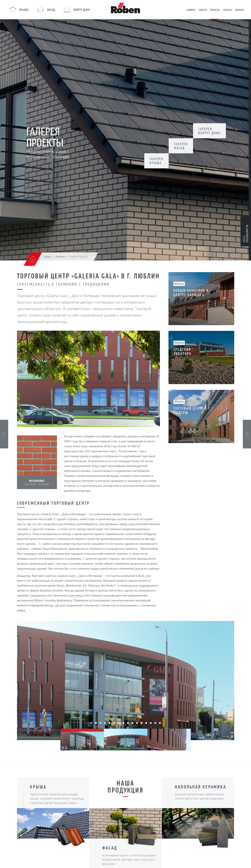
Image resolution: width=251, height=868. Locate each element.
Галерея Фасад (183, 146)
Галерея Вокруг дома (213, 131)
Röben (48, 256)
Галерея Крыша (157, 161)
